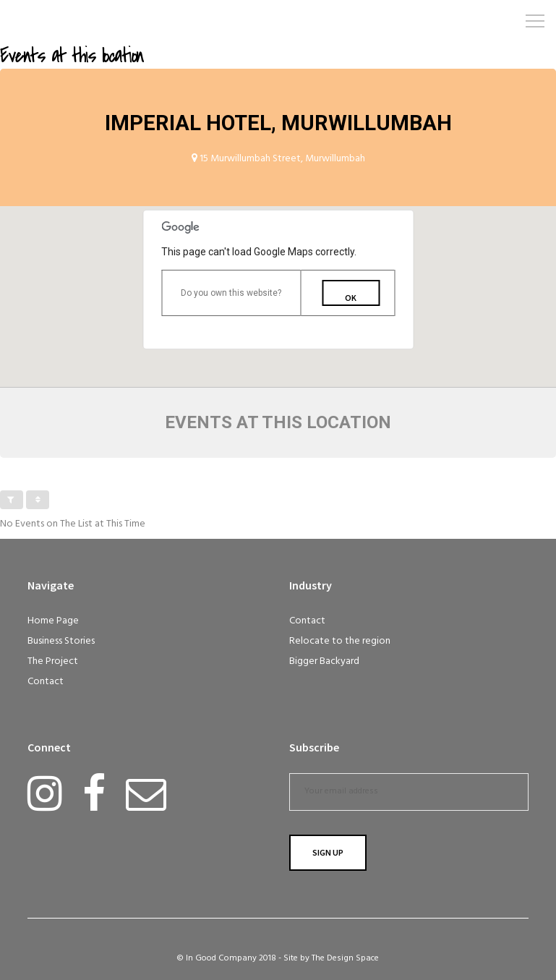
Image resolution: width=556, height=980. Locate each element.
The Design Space (345, 958)
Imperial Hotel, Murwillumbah (278, 123)
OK (351, 298)
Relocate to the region (340, 641)
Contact (46, 682)
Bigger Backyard (324, 661)
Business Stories (61, 641)
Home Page (53, 621)
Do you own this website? (231, 293)
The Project (53, 661)
